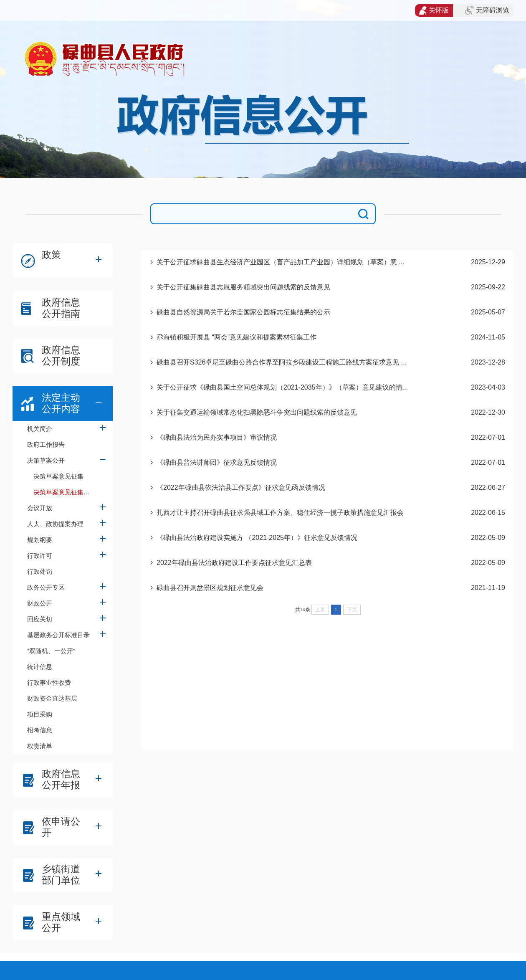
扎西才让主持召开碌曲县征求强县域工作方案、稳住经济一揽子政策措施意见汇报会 (280, 513)
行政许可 (40, 556)
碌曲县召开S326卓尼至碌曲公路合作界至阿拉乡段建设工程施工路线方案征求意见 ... (282, 362)
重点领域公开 (61, 922)
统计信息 (40, 667)
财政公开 (40, 603)
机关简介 (40, 429)
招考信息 (40, 730)
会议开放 (40, 508)
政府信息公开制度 (61, 356)
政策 (51, 255)
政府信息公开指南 (61, 308)
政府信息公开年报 (61, 779)
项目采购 (40, 714)
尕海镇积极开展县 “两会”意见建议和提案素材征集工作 (236, 337)
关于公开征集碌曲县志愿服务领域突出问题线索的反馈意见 (243, 287)
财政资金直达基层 (52, 698)
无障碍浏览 (487, 10)
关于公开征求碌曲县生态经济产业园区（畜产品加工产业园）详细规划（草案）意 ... (281, 262)
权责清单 (40, 746)
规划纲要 (40, 540)
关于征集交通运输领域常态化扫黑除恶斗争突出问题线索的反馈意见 (257, 412)
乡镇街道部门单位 (61, 875)
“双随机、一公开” (51, 651)
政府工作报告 (46, 444)
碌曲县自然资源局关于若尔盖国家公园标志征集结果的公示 (243, 312)
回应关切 (40, 619)
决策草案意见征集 (58, 476)
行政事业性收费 (49, 682)
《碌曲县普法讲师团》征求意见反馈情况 (217, 462)
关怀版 (434, 10)
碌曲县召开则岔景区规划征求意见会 (210, 588)
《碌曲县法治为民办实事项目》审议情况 (217, 437)
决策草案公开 (46, 460)
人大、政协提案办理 (55, 524)
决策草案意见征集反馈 (64, 492)
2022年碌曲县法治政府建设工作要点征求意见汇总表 (234, 563)
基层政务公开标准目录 (58, 635)
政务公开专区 (46, 587)
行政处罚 (40, 571)
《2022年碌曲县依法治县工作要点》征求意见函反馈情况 (241, 487)
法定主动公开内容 (61, 403)
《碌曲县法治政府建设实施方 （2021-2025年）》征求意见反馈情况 (257, 538)
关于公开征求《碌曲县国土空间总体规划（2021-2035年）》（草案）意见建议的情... (282, 387)
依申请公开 (61, 827)
